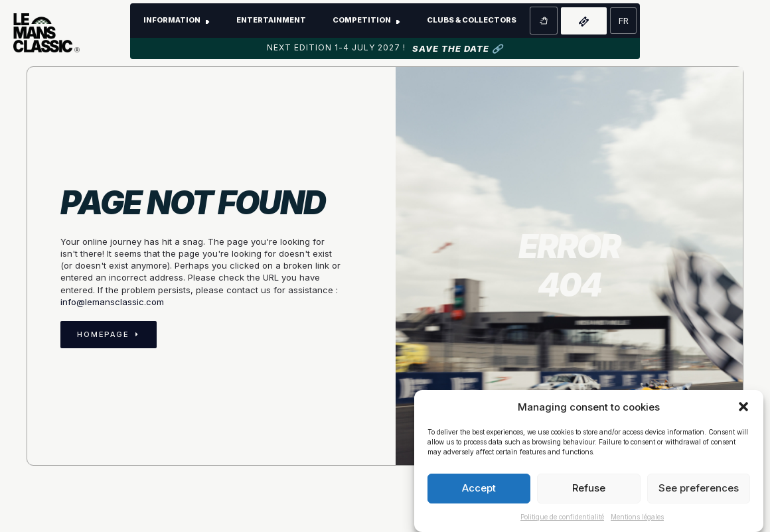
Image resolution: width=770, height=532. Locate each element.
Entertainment (271, 20)
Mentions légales (637, 517)
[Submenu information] (212, 20)
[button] (743, 407)
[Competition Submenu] (402, 20)
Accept (479, 488)
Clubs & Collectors (472, 20)
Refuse (589, 488)
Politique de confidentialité (562, 517)
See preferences (699, 488)
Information (172, 20)
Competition (362, 20)
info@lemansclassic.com (112, 302)
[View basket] (544, 21)
